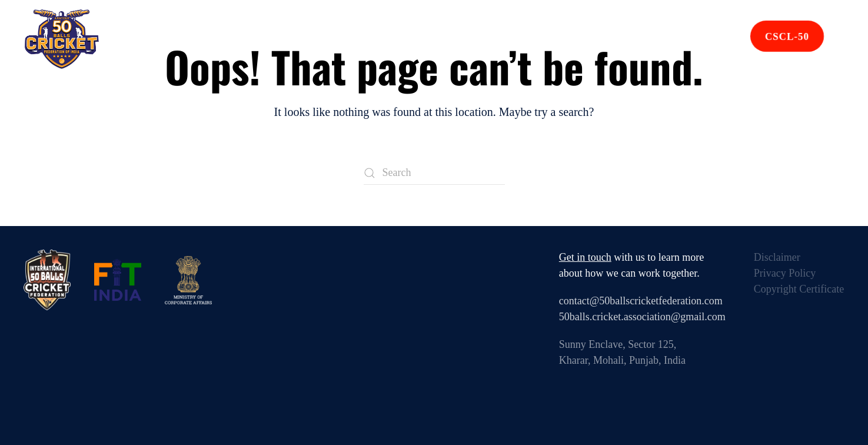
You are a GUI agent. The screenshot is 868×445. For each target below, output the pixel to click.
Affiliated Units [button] (445, 39)
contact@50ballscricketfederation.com (641, 301)
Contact (625, 39)
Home (241, 39)
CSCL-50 (787, 37)
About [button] (295, 39)
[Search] (434, 173)
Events (354, 39)
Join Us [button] (690, 39)
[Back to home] (62, 39)
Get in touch (585, 257)
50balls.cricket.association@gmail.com (642, 317)
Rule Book (547, 39)
